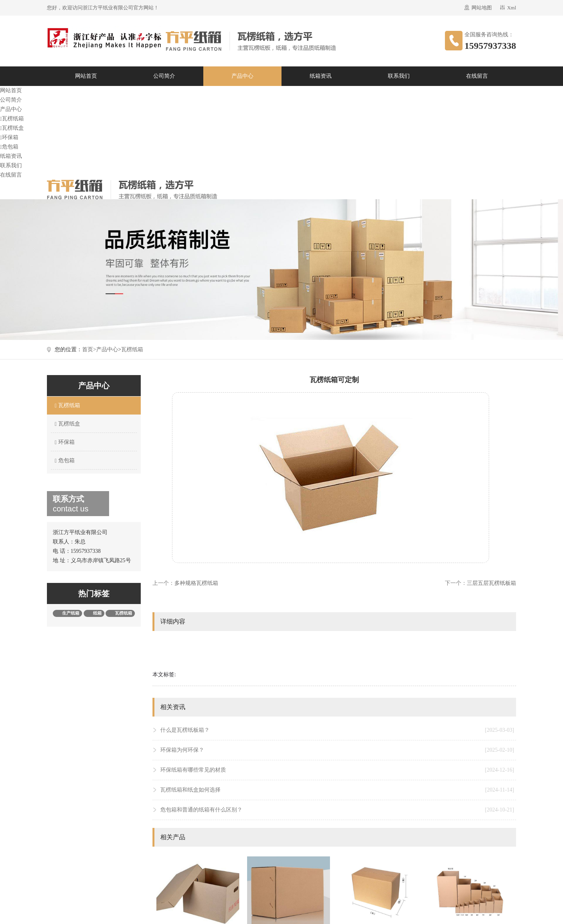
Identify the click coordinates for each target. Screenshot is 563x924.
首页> (89, 349)
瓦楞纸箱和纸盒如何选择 (337, 790)
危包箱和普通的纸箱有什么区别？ (337, 810)
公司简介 (164, 76)
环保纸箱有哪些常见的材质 (337, 770)
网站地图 (482, 8)
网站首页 (86, 76)
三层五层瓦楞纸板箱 (491, 583)
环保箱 (9, 137)
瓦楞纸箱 (12, 119)
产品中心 (242, 76)
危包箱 (9, 147)
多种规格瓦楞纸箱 (196, 583)
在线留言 (477, 76)
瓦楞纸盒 (12, 128)
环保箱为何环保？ (337, 750)
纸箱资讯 (321, 76)
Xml (512, 8)
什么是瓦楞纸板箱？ (337, 730)
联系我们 (399, 76)
